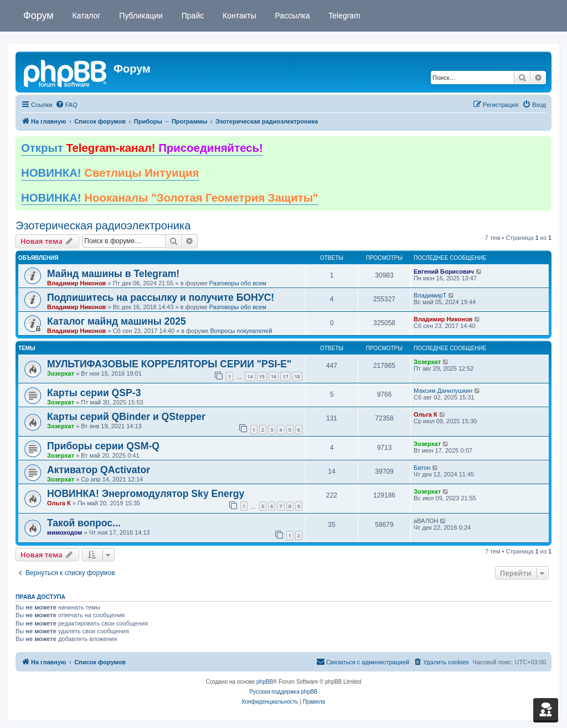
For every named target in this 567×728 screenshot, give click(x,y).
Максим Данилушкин (443, 391)
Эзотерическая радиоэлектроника (103, 225)
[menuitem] (66, 105)
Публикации (140, 16)
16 (274, 376)
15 (262, 376)
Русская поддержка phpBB (283, 692)
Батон (422, 468)
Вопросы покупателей (241, 331)
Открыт (142, 148)
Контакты (238, 16)
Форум (38, 16)
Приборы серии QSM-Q (103, 446)
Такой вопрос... (84, 523)
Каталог (86, 16)
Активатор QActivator (99, 470)
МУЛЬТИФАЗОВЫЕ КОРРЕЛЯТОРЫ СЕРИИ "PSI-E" (169, 364)
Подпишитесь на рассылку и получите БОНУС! (161, 298)
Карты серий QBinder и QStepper (126, 417)
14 (250, 376)
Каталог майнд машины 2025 (117, 321)
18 (297, 376)
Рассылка (292, 16)
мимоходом (65, 532)
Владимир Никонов (76, 283)
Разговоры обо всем (238, 283)
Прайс (192, 16)
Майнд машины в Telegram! (113, 274)
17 (285, 376)
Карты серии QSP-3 (94, 393)
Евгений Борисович (444, 271)
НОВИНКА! (110, 173)
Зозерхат (61, 373)
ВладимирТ (430, 295)
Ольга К (426, 414)
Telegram (344, 16)
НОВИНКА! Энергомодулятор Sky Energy (146, 494)
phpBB (265, 682)
